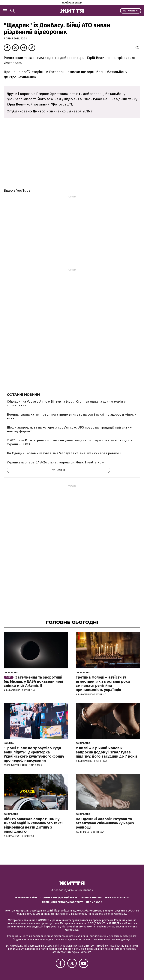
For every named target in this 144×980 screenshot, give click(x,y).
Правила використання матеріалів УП (105, 898)
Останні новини (23, 395)
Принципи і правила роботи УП (63, 902)
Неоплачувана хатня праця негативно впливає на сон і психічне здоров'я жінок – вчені (72, 416)
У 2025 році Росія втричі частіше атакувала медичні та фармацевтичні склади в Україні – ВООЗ (70, 442)
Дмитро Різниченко (49, 111)
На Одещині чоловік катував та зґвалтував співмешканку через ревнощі (64, 453)
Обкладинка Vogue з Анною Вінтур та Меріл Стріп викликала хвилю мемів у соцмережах (66, 403)
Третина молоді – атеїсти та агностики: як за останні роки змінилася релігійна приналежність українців (103, 683)
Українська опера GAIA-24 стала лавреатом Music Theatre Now (55, 462)
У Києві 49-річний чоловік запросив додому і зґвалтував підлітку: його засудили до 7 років (107, 752)
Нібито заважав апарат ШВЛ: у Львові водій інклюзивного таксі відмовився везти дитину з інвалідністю (33, 825)
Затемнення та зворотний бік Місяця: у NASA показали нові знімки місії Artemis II (33, 681)
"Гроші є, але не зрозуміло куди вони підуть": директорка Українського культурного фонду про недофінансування (34, 754)
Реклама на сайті (26, 898)
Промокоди (94, 902)
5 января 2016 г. (80, 111)
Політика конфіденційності (58, 898)
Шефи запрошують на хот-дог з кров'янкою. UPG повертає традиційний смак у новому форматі (69, 429)
